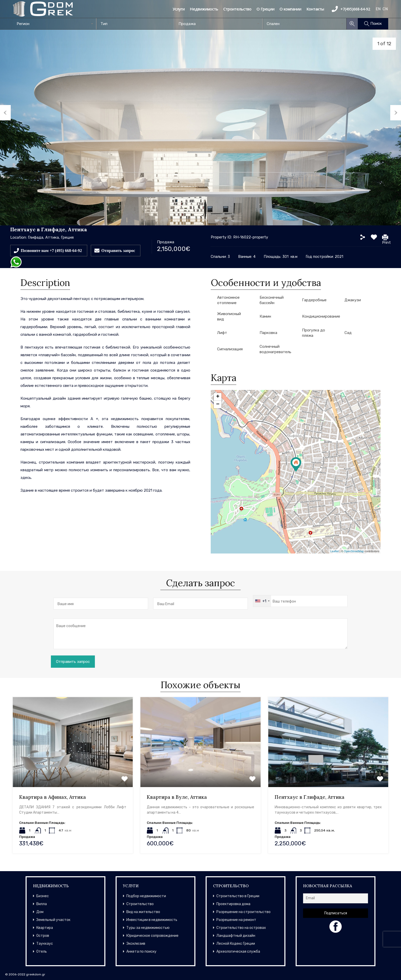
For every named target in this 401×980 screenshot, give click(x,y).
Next (396, 113)
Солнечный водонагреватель (275, 349)
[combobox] (55, 24)
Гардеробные (314, 300)
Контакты (315, 9)
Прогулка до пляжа (314, 333)
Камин (265, 316)
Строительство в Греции (238, 896)
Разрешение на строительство (243, 912)
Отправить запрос (118, 250)
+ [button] (218, 397)
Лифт (222, 333)
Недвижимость (204, 9)
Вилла (42, 904)
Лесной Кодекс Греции (236, 944)
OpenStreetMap (354, 551)
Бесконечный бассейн (272, 300)
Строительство (237, 9)
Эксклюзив (136, 944)
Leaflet (335, 551)
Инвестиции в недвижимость (152, 920)
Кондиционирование (321, 316)
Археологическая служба (238, 952)
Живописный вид (229, 316)
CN (385, 9)
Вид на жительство (143, 912)
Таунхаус (45, 944)
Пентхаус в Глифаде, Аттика (310, 797)
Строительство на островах (241, 928)
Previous (5, 113)
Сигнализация (230, 349)
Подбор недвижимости (146, 896)
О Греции (265, 9)
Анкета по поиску (141, 952)
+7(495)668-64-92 (351, 9)
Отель (42, 952)
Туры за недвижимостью (148, 928)
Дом (40, 912)
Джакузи (353, 300)
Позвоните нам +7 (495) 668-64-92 (51, 250)
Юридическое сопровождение (152, 936)
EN (378, 9)
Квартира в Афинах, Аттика (53, 797)
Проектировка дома (233, 904)
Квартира (45, 928)
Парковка (268, 333)
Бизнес (43, 896)
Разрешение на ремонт (236, 920)
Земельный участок (53, 920)
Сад (348, 333)
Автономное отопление (228, 300)
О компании (290, 9)
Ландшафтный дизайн (236, 936)
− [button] (218, 405)
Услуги (179, 9)
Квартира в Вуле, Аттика (177, 797)
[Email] (336, 898)
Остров (43, 936)
